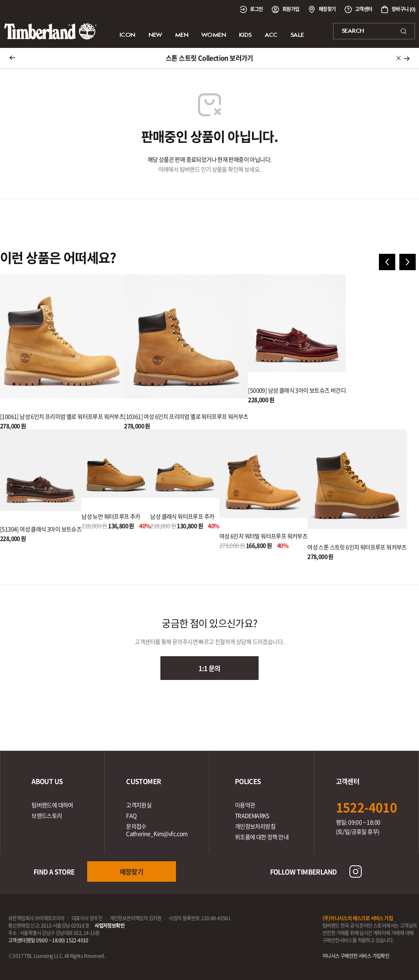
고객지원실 (139, 805)
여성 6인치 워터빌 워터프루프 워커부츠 (263, 536)
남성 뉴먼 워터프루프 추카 (111, 516)
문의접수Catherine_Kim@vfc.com (157, 830)
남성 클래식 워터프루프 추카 (182, 516)
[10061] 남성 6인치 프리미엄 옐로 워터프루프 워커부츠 (62, 416)
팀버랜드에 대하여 (52, 805)
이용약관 (245, 805)
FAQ (131, 815)
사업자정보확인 (109, 926)
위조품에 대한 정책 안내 (262, 837)
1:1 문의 (209, 668)
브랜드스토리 (47, 815)
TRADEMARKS (252, 815)
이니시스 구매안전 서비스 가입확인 (356, 956)
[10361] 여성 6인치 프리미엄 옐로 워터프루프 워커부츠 (186, 416)
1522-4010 (367, 807)
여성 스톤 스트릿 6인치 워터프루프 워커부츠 (357, 547)
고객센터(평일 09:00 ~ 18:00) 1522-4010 (48, 940)
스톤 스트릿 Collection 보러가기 (209, 58)
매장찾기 (132, 872)
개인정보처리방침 (255, 826)
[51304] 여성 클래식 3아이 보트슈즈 (41, 529)
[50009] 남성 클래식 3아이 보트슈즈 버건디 (297, 390)
